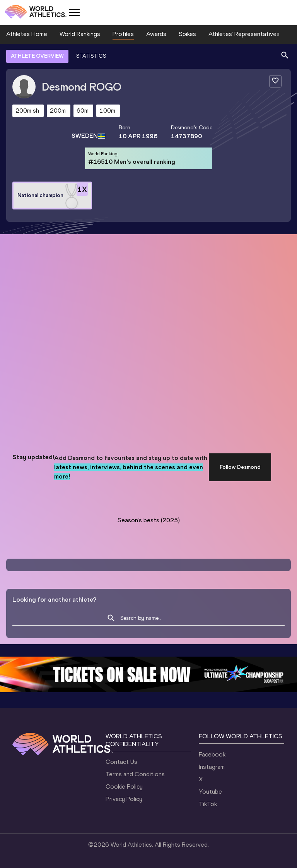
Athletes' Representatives (244, 34)
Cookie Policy (124, 787)
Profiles (123, 34)
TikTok (208, 804)
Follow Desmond (240, 467)
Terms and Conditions (135, 774)
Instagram (212, 767)
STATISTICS (91, 56)
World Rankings (80, 34)
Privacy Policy (124, 799)
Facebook (212, 754)
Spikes (187, 34)
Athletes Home (27, 34)
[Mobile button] (74, 12)
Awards (156, 34)
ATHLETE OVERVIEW (37, 56)
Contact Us (121, 762)
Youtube (210, 792)
